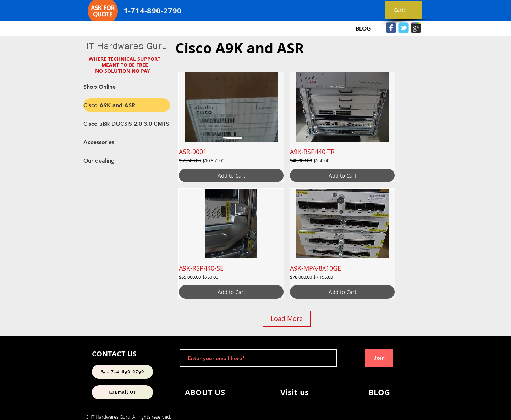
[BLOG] (363, 29)
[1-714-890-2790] (122, 372)
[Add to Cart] (231, 176)
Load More (287, 318)
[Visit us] (295, 392)
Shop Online (100, 87)
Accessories (99, 142)
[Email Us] (122, 392)
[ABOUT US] (205, 392)
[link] (403, 10)
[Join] (379, 358)
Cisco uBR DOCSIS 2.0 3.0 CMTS (126, 124)
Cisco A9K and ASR (109, 105)
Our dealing (99, 161)
